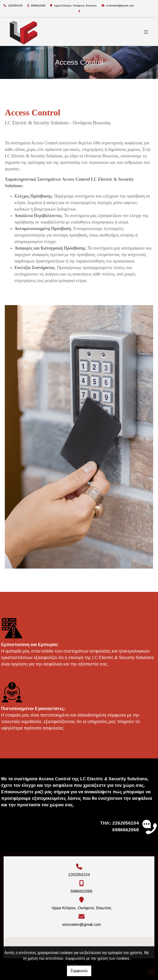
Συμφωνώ (79, 971)
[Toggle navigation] (146, 32)
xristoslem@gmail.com (120, 6)
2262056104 (15, 6)
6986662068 (38, 6)
